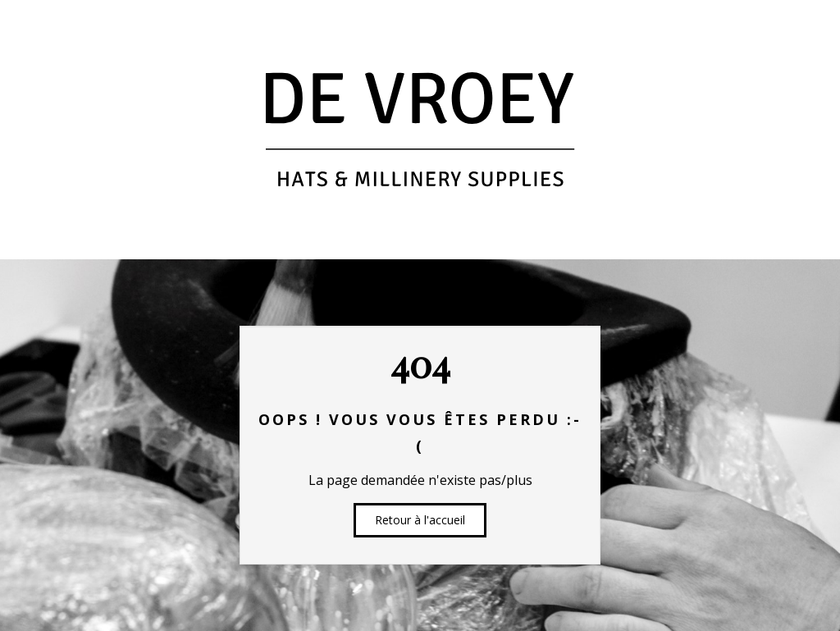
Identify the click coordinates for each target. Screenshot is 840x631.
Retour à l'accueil (420, 520)
